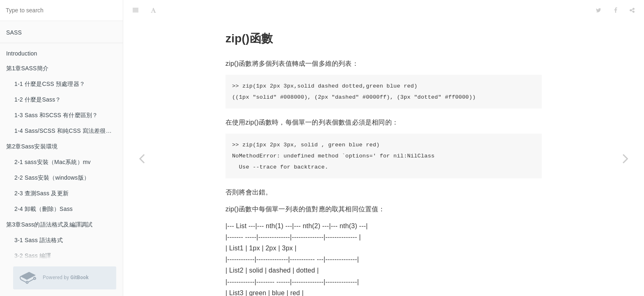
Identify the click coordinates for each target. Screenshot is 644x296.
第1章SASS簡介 (27, 68)
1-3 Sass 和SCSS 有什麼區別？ (56, 115)
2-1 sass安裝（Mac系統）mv (53, 162)
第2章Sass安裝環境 (32, 146)
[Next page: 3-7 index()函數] (626, 158)
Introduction (22, 53)
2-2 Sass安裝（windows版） (52, 178)
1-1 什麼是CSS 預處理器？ (50, 84)
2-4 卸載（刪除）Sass (44, 209)
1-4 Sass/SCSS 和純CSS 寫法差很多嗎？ (69, 131)
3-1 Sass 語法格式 (39, 240)
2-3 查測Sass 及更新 (41, 193)
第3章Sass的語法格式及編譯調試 (49, 224)
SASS (14, 32)
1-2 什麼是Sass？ (38, 99)
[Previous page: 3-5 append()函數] (142, 158)
